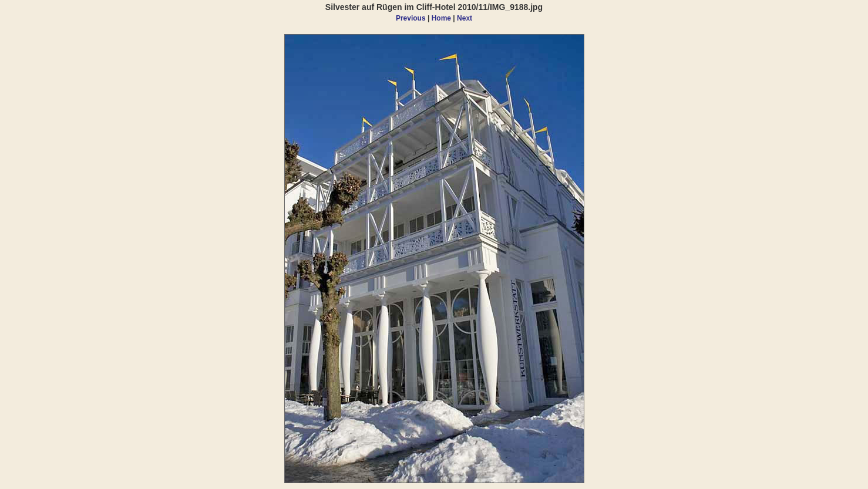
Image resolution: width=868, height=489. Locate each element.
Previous (411, 18)
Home (441, 18)
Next (465, 18)
